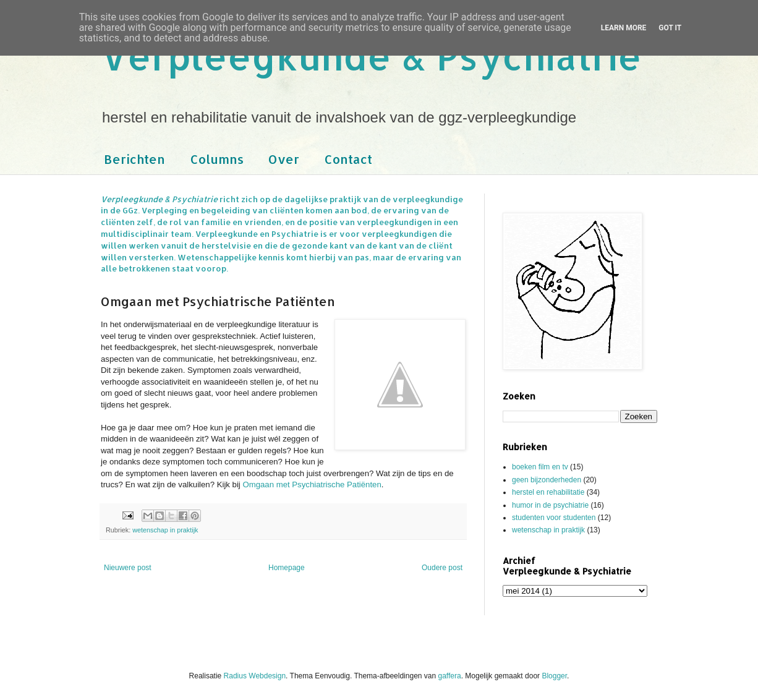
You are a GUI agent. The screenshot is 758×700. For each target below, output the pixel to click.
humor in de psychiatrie (550, 505)
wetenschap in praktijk (165, 530)
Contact (348, 159)
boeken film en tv (540, 467)
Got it (670, 28)
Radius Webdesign (255, 676)
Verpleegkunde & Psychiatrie (371, 56)
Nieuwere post (128, 568)
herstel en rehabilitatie (548, 492)
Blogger (554, 676)
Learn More (624, 28)
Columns (217, 159)
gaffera (450, 676)
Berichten (134, 159)
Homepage (287, 568)
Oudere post (442, 568)
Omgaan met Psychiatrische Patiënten (312, 484)
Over (284, 159)
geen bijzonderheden (547, 480)
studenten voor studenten (554, 518)
